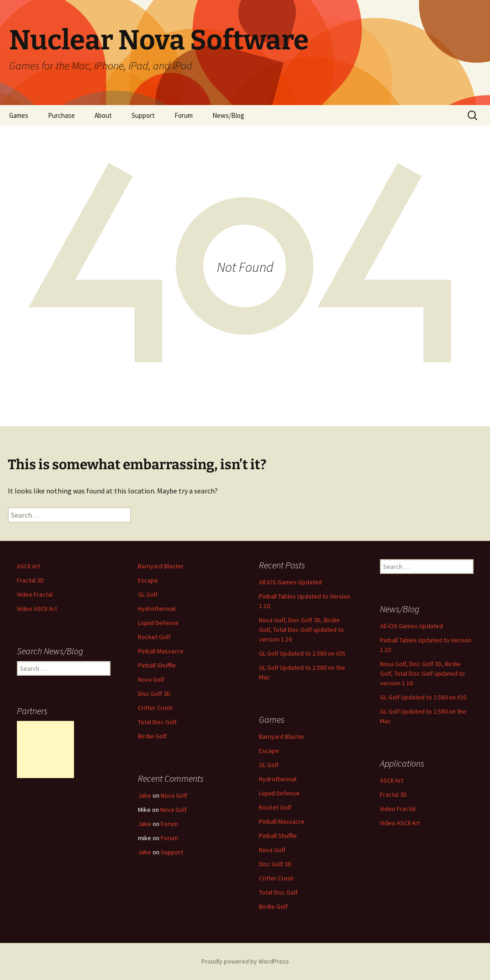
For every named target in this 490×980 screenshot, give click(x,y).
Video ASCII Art (37, 609)
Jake (145, 795)
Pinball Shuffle (157, 665)
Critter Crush (155, 708)
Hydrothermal (157, 609)
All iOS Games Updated (290, 582)
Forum (184, 115)
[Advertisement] (45, 750)
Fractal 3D (30, 580)
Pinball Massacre (161, 651)
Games (19, 115)
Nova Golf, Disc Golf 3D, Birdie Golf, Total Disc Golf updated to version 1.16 (301, 630)
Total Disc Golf (157, 722)
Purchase (61, 115)
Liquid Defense (158, 623)
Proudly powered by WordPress (245, 961)
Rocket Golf (154, 637)
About (103, 115)
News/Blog (228, 115)
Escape (148, 580)
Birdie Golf (152, 736)
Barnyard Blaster (161, 566)
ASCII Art (29, 566)
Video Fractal (35, 594)
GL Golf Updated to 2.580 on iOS (302, 653)
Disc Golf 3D (154, 694)
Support (143, 115)
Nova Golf (151, 679)
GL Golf (148, 594)
